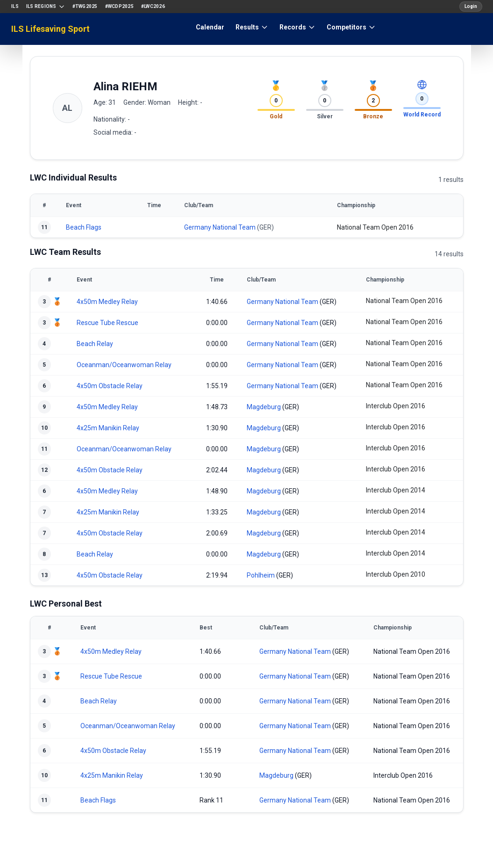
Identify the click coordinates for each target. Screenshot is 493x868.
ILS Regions (46, 7)
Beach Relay (95, 344)
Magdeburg (264, 407)
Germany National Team (220, 227)
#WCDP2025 (119, 6)
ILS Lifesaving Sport (50, 29)
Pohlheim (261, 575)
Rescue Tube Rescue (107, 323)
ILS (15, 6)
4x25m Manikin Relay (108, 428)
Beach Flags (84, 227)
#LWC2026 (153, 6)
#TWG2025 (85, 6)
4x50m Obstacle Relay (110, 386)
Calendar (210, 27)
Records (297, 27)
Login (471, 6)
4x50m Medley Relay (107, 302)
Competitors (351, 27)
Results (252, 27)
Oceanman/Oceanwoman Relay (124, 365)
